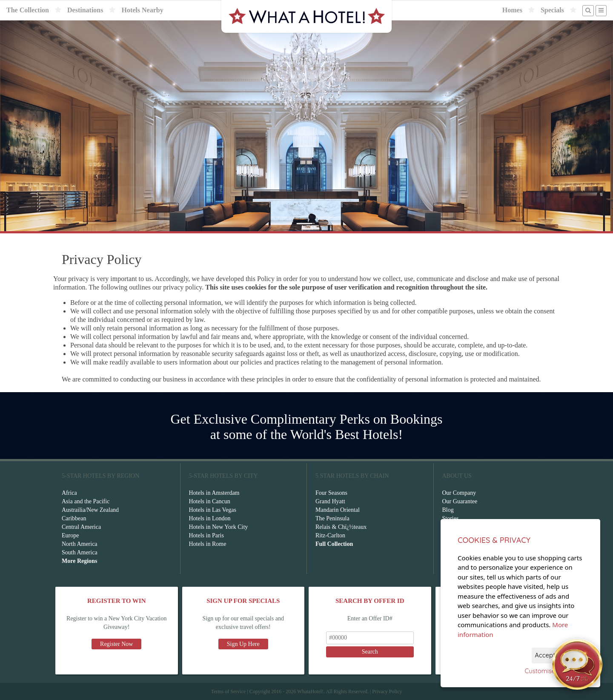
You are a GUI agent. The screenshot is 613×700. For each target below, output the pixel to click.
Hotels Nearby (142, 10)
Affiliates (454, 535)
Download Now (497, 635)
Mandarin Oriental (338, 510)
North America (80, 544)
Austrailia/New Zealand (90, 510)
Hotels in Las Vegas (213, 510)
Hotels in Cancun (210, 501)
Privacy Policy (387, 691)
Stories (451, 518)
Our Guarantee (460, 501)
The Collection (28, 10)
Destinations (85, 10)
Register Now (116, 644)
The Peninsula (332, 518)
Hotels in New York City (219, 527)
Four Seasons (331, 493)
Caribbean (74, 518)
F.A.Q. (450, 527)
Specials (552, 10)
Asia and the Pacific (86, 501)
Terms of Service (228, 691)
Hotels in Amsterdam (214, 493)
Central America (81, 527)
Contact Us (456, 544)
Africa (69, 493)
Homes (512, 10)
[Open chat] (577, 664)
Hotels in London (210, 518)
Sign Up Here (243, 644)
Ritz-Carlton (330, 535)
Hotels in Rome (208, 544)
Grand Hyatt (330, 501)
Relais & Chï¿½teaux (341, 527)
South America (80, 552)
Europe (70, 535)
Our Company (459, 493)
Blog (448, 510)
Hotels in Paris (206, 535)
